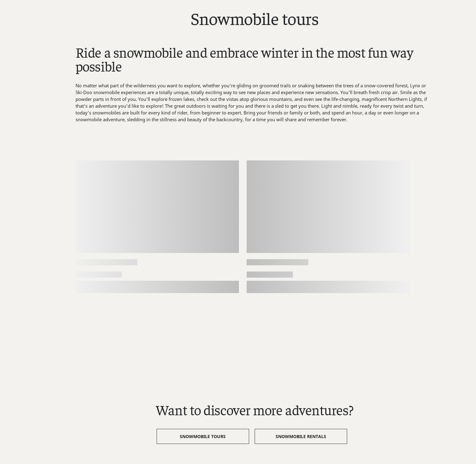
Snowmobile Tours (203, 436)
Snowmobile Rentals (301, 436)
